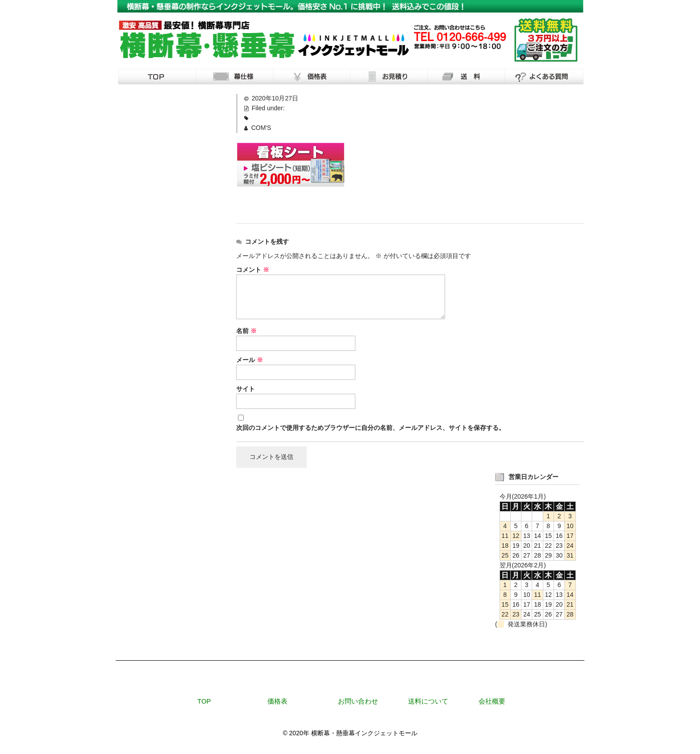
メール (250, 360)
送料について (428, 701)
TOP (204, 701)
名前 (246, 331)
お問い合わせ (358, 701)
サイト (246, 389)
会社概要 (492, 701)
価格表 (277, 701)
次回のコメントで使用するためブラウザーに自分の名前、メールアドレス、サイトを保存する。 (371, 428)
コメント (253, 270)
